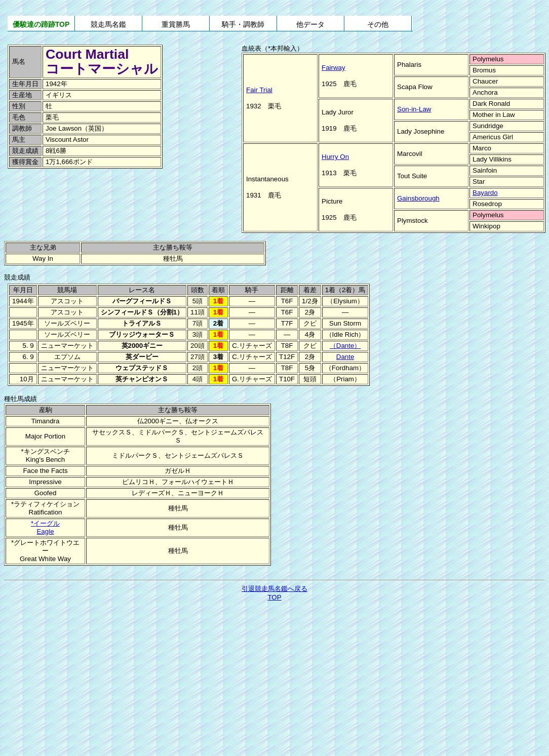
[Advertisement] (76, 192)
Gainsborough (418, 198)
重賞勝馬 (176, 24)
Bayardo (485, 193)
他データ (310, 24)
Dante (345, 357)
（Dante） (345, 346)
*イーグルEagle (45, 527)
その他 (378, 24)
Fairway (334, 68)
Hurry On (335, 157)
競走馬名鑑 (108, 24)
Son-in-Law (414, 109)
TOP (274, 597)
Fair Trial (259, 90)
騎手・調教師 (243, 24)
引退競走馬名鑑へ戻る (274, 589)
